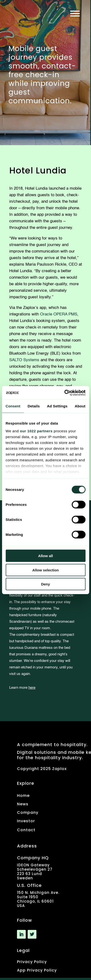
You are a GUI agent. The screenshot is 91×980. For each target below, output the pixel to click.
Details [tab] (34, 406)
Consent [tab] (13, 406)
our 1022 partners (36, 431)
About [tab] (80, 406)
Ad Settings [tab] (57, 406)
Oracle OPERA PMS (59, 314)
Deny (45, 584)
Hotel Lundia (38, 170)
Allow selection (45, 570)
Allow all (45, 556)
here (32, 688)
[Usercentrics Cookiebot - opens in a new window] (65, 393)
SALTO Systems (24, 360)
